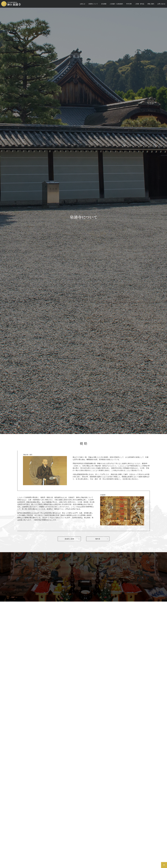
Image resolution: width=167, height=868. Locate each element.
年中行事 (129, 4)
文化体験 (104, 4)
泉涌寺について (93, 4)
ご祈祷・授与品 (140, 4)
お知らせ (83, 4)
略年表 (98, 540)
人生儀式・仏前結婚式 (116, 4)
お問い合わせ (161, 4)
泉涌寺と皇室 (69, 540)
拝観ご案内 (151, 4)
